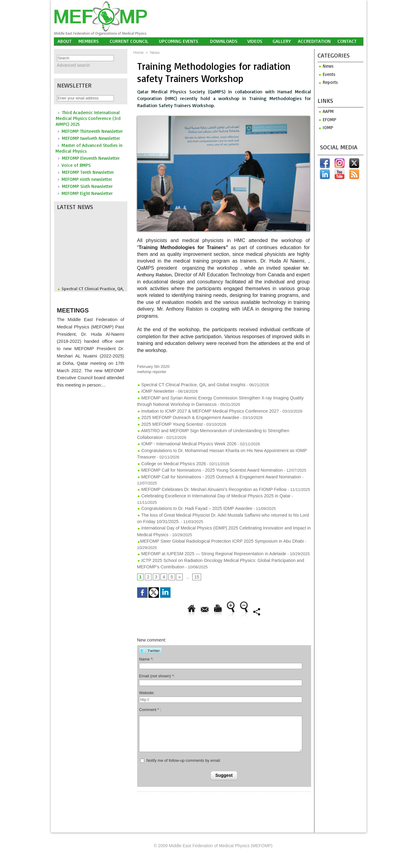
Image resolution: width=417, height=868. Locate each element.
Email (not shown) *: (157, 649)
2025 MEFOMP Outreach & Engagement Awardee (184, 414)
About (65, 41)
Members (89, 41)
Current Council (129, 41)
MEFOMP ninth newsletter (87, 179)
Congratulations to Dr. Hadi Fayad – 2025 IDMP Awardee (190, 486)
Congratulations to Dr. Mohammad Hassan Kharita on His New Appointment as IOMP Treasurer (223, 444)
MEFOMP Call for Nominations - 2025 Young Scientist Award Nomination (203, 462)
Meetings (78, 307)
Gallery (282, 41)
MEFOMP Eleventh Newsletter (91, 157)
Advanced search (71, 65)
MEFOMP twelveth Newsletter (91, 138)
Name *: (146, 632)
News (154, 53)
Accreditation (314, 41)
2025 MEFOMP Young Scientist (168, 420)
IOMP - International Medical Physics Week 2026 (182, 438)
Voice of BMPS (76, 165)
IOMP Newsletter (154, 390)
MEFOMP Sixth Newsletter (87, 186)
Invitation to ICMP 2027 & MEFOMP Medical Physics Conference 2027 (202, 408)
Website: (147, 666)
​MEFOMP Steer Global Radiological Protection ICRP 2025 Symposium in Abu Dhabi (213, 516)
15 (195, 550)
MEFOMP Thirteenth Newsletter (92, 131)
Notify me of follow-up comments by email (183, 733)
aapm (325, 111)
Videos (255, 41)
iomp (325, 127)
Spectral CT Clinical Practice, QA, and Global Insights (187, 385)
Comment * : (150, 682)
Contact (347, 41)
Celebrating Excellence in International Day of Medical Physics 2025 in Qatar (207, 480)
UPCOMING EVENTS (179, 41)
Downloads (224, 41)
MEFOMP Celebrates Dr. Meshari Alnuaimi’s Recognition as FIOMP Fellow (205, 474)
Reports (327, 82)
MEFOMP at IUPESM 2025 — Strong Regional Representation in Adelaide (205, 528)
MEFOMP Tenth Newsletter (88, 172)
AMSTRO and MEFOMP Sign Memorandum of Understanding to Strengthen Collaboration (219, 426)
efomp (326, 119)
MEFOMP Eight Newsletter (87, 193)
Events (326, 74)
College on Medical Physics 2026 (169, 456)
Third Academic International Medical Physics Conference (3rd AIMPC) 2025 (88, 118)
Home (138, 53)
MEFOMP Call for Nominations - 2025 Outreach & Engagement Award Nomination (212, 468)
